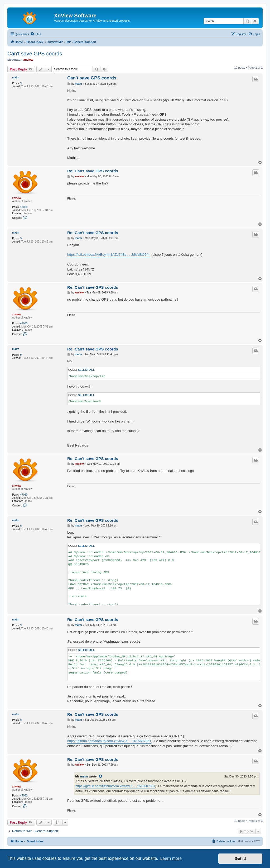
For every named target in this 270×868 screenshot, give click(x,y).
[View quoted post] (101, 776)
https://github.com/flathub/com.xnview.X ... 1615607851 (109, 741)
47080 (24, 207)
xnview (28, 60)
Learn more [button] (171, 858)
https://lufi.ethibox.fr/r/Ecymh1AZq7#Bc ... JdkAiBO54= (109, 255)
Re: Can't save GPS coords (93, 171)
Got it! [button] (240, 858)
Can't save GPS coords (35, 54)
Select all (86, 370)
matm (16, 77)
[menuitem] (35, 34)
